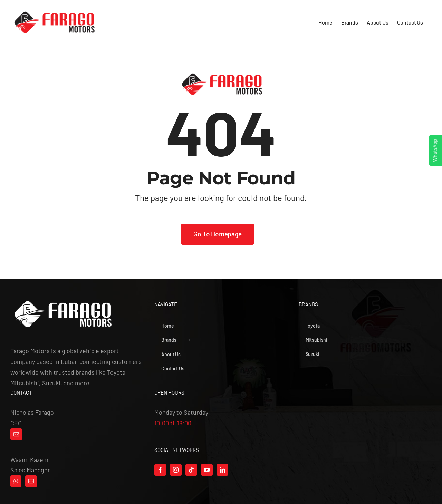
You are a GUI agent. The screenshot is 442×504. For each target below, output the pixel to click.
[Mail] (16, 434)
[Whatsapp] (16, 481)
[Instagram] (176, 470)
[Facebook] (160, 470)
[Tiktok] (191, 470)
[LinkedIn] (222, 470)
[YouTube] (207, 470)
